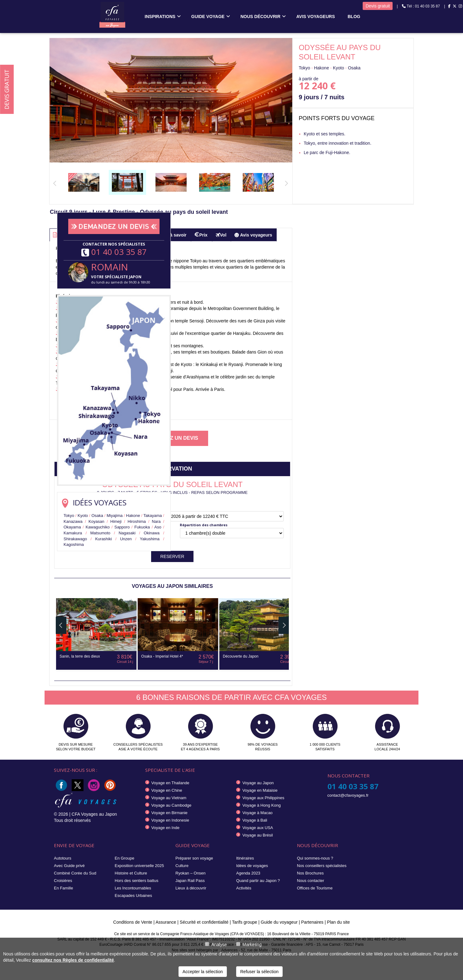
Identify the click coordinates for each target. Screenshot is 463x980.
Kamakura (73, 533)
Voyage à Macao (258, 813)
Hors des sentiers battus (136, 881)
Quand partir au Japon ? (258, 881)
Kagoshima (74, 544)
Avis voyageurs (316, 16)
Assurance (166, 922)
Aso (158, 527)
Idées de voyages (252, 866)
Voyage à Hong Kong (262, 805)
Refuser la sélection (259, 972)
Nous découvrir (260, 16)
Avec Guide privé (69, 866)
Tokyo (69, 516)
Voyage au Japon (258, 783)
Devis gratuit (378, 6)
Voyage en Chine (167, 790)
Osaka (97, 516)
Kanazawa (73, 521)
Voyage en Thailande (170, 783)
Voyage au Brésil (258, 835)
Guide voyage (208, 16)
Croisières (63, 881)
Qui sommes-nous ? (315, 858)
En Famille (63, 888)
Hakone (133, 516)
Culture (182, 866)
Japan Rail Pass (190, 881)
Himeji (116, 521)
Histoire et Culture (131, 873)
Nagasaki (127, 533)
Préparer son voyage (194, 858)
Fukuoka (142, 527)
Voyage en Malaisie (260, 790)
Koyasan (96, 521)
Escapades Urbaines (133, 896)
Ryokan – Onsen (191, 873)
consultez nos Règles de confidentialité (73, 960)
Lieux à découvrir (191, 888)
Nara (156, 521)
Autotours (63, 858)
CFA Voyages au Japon (94, 814)
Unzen (126, 539)
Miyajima (115, 516)
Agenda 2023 (248, 873)
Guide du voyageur (279, 922)
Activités (244, 888)
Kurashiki (103, 539)
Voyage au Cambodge (172, 805)
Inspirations (160, 16)
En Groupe (124, 858)
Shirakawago (75, 539)
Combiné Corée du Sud (75, 873)
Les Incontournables (133, 888)
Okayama (72, 527)
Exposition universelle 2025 (139, 866)
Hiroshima (137, 521)
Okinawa (152, 533)
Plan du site (339, 922)
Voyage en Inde (165, 828)
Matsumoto (100, 533)
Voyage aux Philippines (263, 798)
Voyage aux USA (258, 828)
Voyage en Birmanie (169, 813)
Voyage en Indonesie (170, 820)
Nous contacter (310, 881)
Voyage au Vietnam (169, 798)
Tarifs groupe (244, 922)
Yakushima (150, 539)
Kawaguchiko (98, 527)
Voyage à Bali (255, 820)
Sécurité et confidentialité (204, 922)
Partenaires (313, 922)
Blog (354, 16)
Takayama (153, 516)
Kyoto (83, 516)
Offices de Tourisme (315, 888)
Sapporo (122, 527)
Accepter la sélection (203, 972)
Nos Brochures (310, 873)
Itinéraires (245, 858)
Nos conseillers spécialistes (322, 866)
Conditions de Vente (133, 922)
